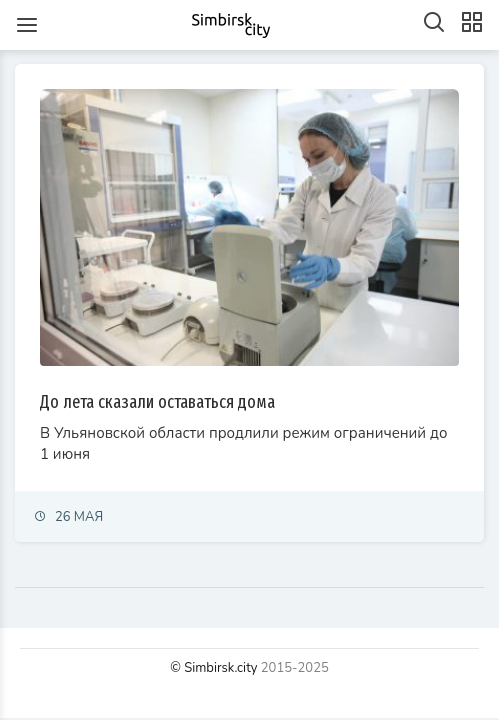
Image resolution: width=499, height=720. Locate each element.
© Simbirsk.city (213, 668)
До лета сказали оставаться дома (157, 402)
